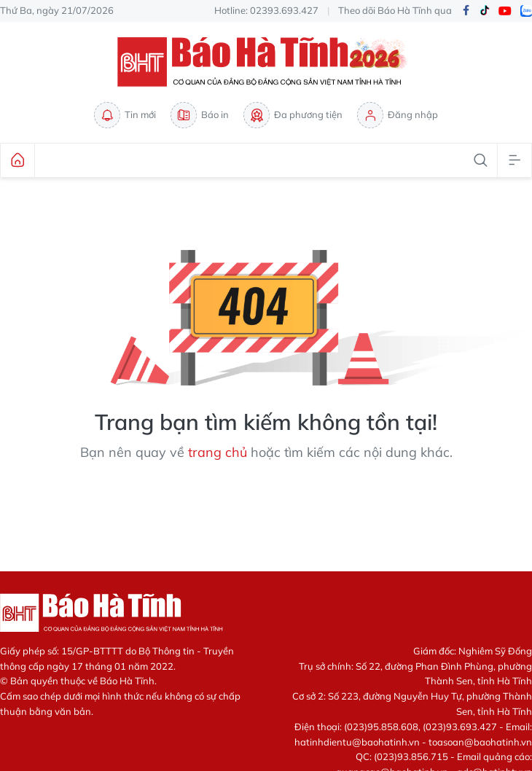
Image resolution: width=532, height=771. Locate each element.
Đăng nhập (398, 115)
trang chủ (218, 452)
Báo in (200, 115)
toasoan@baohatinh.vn (480, 742)
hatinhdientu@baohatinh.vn (357, 742)
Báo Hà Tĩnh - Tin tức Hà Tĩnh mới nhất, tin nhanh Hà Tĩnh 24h (266, 62)
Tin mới (125, 115)
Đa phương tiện (293, 115)
